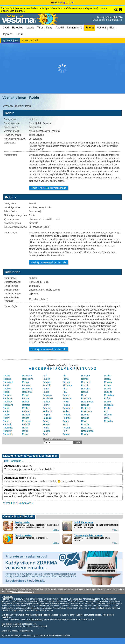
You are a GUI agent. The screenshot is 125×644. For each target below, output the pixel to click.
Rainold (26, 424)
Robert (66, 395)
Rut (106, 411)
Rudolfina (109, 395)
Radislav (7, 402)
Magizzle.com (67, 3)
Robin (66, 402)
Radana (7, 379)
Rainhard (27, 421)
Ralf (45, 376)
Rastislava (48, 398)
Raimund (27, 411)
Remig (46, 421)
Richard (67, 382)
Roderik (67, 415)
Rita (65, 392)
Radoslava (28, 379)
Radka (6, 411)
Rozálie (85, 424)
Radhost (7, 389)
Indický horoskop (83, 522)
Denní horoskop (23, 535)
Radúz (25, 395)
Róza (84, 421)
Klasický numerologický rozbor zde (49, 188)
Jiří (107, 20)
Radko (6, 415)
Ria (64, 376)
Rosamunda (87, 402)
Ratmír (46, 405)
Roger (66, 421)
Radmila (7, 421)
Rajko (25, 431)
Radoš (25, 382)
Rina (65, 389)
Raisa (25, 428)
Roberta (67, 398)
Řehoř (107, 418)
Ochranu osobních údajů (23, 592)
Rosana (85, 405)
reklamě (35, 589)
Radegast (8, 382)
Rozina (108, 376)
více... (56, 530)
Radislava (8, 405)
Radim (6, 392)
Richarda (67, 385)
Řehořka (108, 421)
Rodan (66, 411)
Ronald (85, 392)
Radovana (27, 389)
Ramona (47, 382)
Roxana (85, 418)
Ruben (108, 385)
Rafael (25, 402)
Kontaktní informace (10, 589)
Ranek (46, 389)
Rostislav (86, 408)
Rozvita (108, 382)
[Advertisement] (62, 68)
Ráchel (26, 408)
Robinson (67, 408)
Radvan (26, 398)
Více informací (17, 11)
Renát (46, 428)
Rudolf (107, 389)
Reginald (47, 418)
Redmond (48, 411)
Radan (6, 376)
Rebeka (47, 408)
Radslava (27, 392)
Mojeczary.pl (41, 626)
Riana (66, 379)
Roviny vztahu (22, 522)
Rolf (65, 431)
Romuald (86, 382)
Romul (84, 385)
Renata (46, 431)
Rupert (108, 402)
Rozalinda (86, 428)
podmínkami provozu (102, 589)
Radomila (8, 428)
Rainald (26, 415)
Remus (46, 424)
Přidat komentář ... (13, 461)
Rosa (84, 395)
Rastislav (47, 395)
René (45, 434)
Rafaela (26, 405)
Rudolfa (108, 392)
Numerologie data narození (89, 535)
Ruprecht (109, 405)
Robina (66, 405)
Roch (65, 424)
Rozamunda (87, 431)
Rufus (107, 398)
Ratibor (46, 402)
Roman (66, 434)
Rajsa (25, 434)
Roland (66, 428)
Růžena (108, 415)
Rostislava (87, 411)
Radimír (7, 395)
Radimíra (8, 398)
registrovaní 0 (26, 631)
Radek (6, 385)
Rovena (85, 415)
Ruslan (108, 408)
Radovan (27, 385)
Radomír (7, 431)
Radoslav (27, 376)
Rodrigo (67, 418)
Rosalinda (86, 398)
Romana (86, 376)
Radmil (7, 418)
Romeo (85, 379)
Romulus (86, 389)
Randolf (47, 385)
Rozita (107, 379)
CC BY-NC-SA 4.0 (34, 619)
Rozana (85, 434)
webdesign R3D (18, 635)
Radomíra (8, 434)
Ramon (46, 379)
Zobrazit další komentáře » (18, 503)
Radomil (7, 424)
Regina (46, 415)
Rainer (25, 418)
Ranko (46, 392)
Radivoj (7, 408)
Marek (119, 20)
